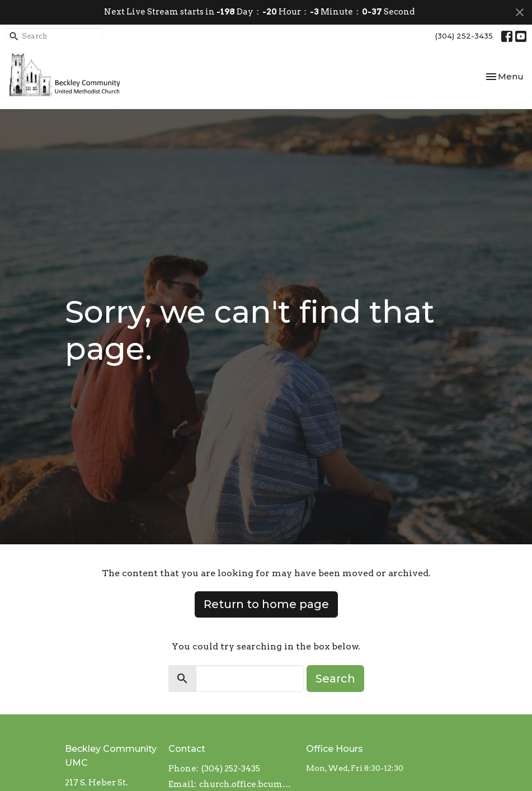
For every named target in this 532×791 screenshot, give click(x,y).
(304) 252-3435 (464, 36)
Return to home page (266, 604)
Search (335, 679)
